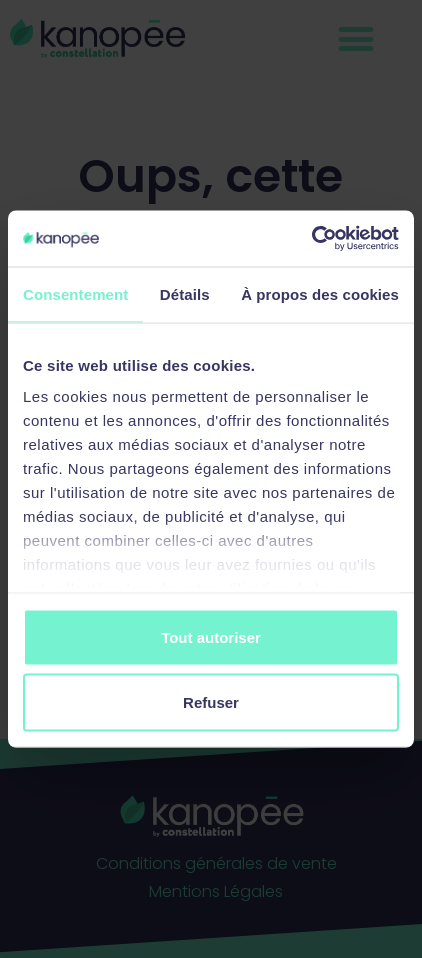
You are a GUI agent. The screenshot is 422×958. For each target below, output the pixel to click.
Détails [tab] (185, 293)
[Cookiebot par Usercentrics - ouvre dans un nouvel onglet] (311, 239)
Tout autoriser (211, 636)
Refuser (211, 702)
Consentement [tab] (75, 293)
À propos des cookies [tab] (320, 293)
